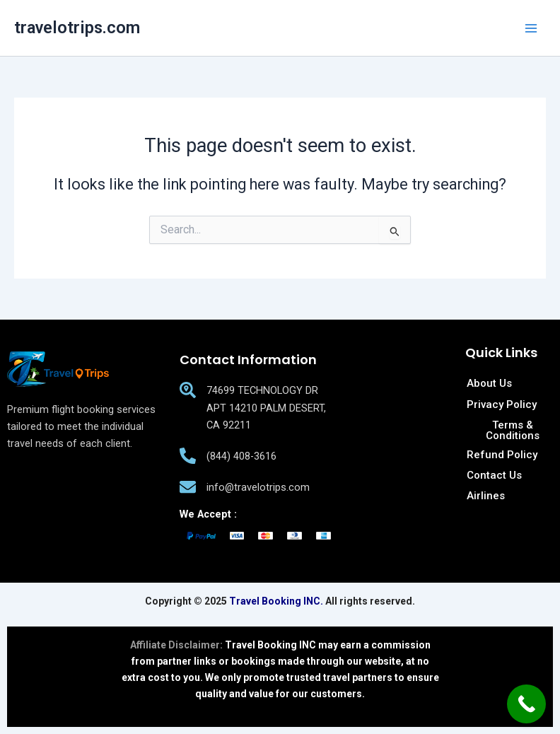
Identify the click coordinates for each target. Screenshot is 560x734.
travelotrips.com (77, 28)
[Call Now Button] (526, 704)
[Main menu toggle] (531, 28)
